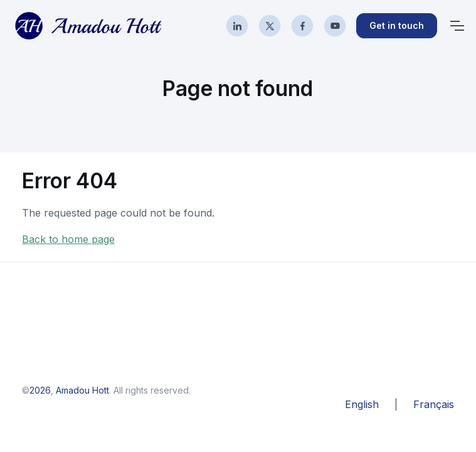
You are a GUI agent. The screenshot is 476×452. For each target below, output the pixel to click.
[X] (270, 26)
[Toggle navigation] (457, 26)
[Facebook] (302, 26)
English (362, 404)
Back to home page (68, 239)
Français (434, 404)
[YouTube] (335, 26)
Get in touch (397, 25)
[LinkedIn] (237, 26)
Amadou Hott (82, 390)
